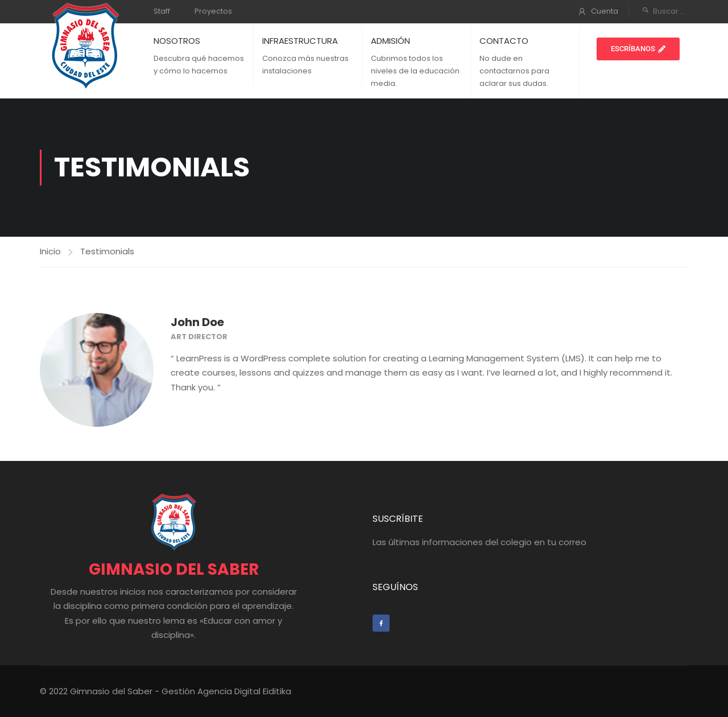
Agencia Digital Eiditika (244, 691)
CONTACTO (504, 41)
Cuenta (605, 11)
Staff (162, 11)
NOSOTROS (177, 41)
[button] (638, 49)
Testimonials (107, 251)
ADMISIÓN (390, 41)
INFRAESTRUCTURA (300, 41)
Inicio (50, 251)
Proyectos (213, 11)
